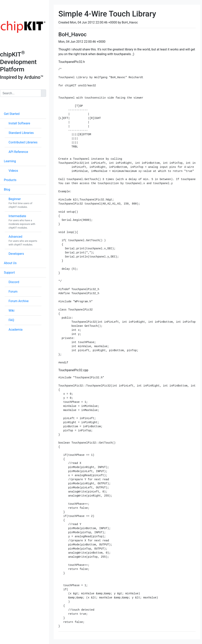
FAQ (11, 320)
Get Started (12, 114)
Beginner (15, 199)
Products (10, 180)
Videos (13, 171)
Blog (7, 189)
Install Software (19, 123)
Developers (16, 254)
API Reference (18, 152)
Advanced (15, 237)
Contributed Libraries (23, 142)
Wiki (11, 311)
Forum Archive (19, 301)
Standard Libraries (21, 133)
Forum (13, 292)
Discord (14, 282)
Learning (10, 161)
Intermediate (17, 216)
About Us (10, 263)
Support (9, 273)
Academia (16, 330)
